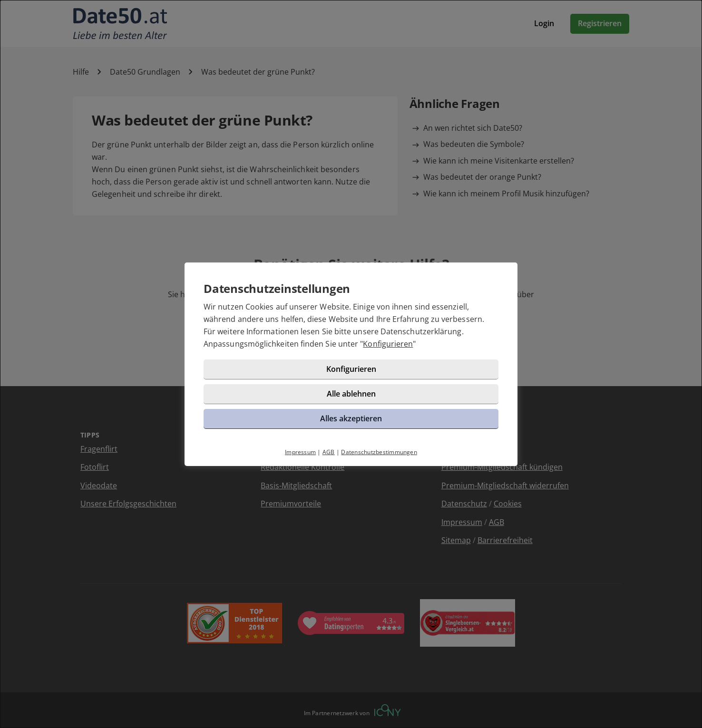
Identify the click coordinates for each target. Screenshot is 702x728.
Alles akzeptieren (351, 418)
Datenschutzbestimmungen (379, 452)
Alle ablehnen (351, 394)
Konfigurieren (388, 344)
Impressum (300, 452)
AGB (329, 452)
